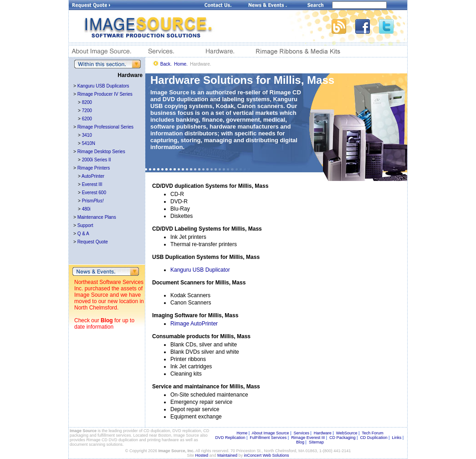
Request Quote (93, 242)
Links (397, 438)
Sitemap (316, 442)
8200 (87, 102)
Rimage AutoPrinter (194, 324)
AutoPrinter (93, 176)
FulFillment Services (268, 438)
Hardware (323, 433)
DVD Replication (230, 438)
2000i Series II (97, 160)
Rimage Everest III (308, 438)
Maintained (227, 455)
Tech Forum (373, 433)
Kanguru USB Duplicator (200, 270)
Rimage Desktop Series (101, 152)
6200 (87, 119)
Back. (166, 64)
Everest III (92, 184)
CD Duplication (374, 438)
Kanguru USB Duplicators (103, 86)
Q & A (83, 234)
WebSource (347, 433)
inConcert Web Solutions (267, 455)
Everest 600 (94, 193)
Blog (107, 320)
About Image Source (271, 433)
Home (242, 433)
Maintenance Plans (97, 217)
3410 (87, 135)
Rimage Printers (94, 168)
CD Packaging (343, 438)
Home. (181, 64)
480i (86, 209)
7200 (87, 111)
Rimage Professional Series (105, 127)
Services (301, 433)
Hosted (202, 455)
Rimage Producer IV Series (105, 94)
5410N (89, 143)
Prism (93, 201)
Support (85, 225)
